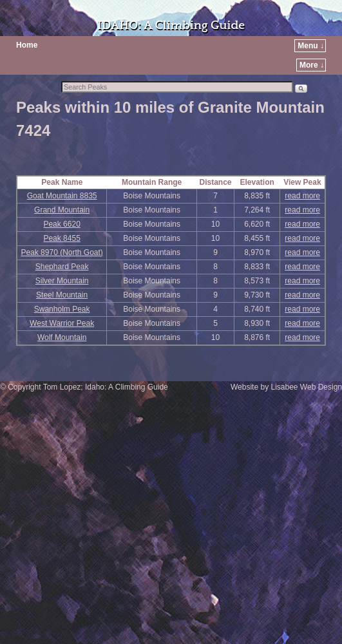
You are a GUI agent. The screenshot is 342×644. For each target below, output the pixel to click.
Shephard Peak (62, 267)
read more (302, 196)
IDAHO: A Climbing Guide (171, 25)
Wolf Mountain (62, 337)
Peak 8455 (62, 238)
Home (27, 45)
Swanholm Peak (62, 309)
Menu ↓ (311, 46)
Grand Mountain (62, 210)
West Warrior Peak (62, 323)
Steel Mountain (62, 295)
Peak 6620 (62, 224)
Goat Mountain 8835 (62, 196)
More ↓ (312, 65)
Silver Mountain (62, 281)
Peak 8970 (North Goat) (62, 252)
